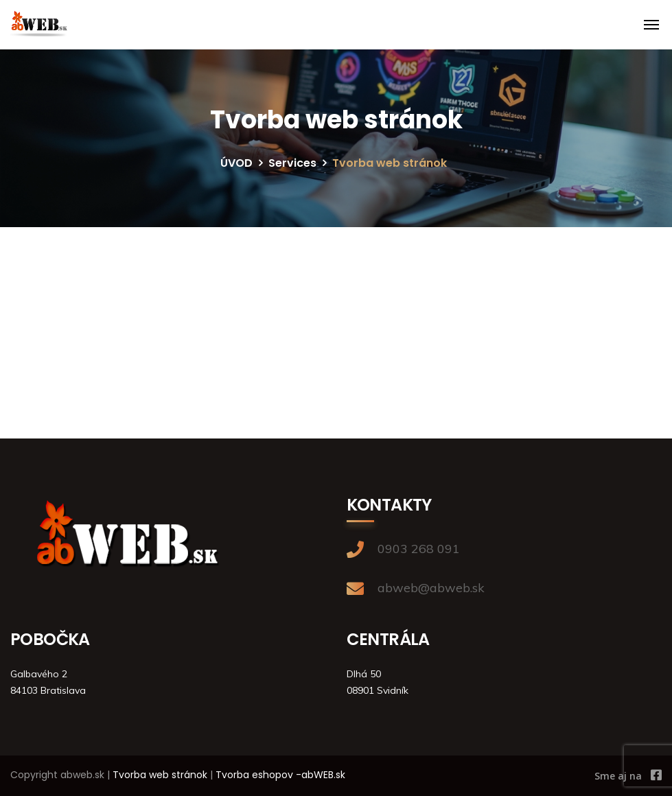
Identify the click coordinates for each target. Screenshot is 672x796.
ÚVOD (236, 163)
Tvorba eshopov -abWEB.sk (280, 775)
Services (292, 163)
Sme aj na (618, 776)
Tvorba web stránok (160, 775)
